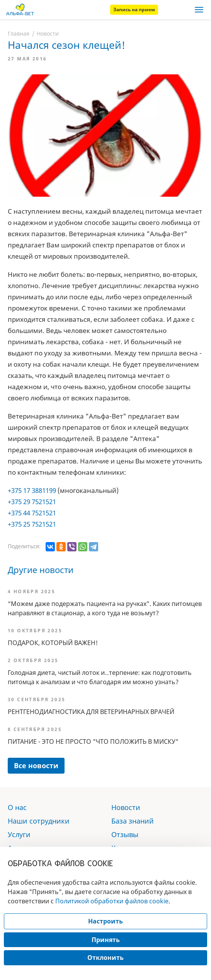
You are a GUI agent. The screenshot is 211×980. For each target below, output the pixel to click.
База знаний (133, 821)
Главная (19, 33)
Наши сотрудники (39, 821)
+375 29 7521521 (32, 502)
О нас (17, 807)
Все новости (36, 765)
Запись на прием (134, 9)
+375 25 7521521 (32, 524)
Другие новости (41, 570)
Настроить (105, 921)
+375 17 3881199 (32, 490)
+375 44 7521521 (32, 513)
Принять (106, 940)
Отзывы (125, 834)
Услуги (19, 834)
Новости (48, 33)
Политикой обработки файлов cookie (112, 901)
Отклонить (105, 958)
